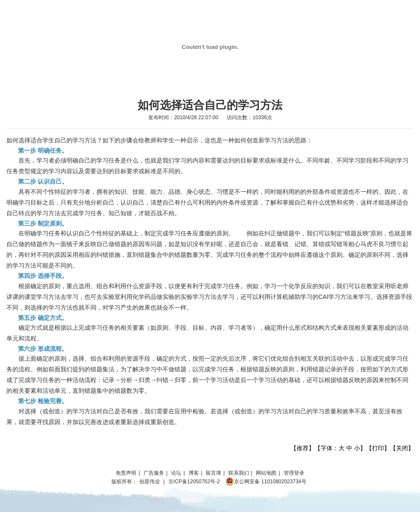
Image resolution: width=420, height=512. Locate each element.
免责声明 (126, 473)
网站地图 (266, 473)
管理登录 (294, 473)
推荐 (303, 448)
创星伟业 (150, 482)
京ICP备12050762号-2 (194, 482)
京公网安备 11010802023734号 (266, 482)
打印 (378, 448)
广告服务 (154, 473)
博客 (194, 473)
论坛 (176, 473)
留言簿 (213, 473)
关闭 (402, 448)
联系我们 (239, 473)
